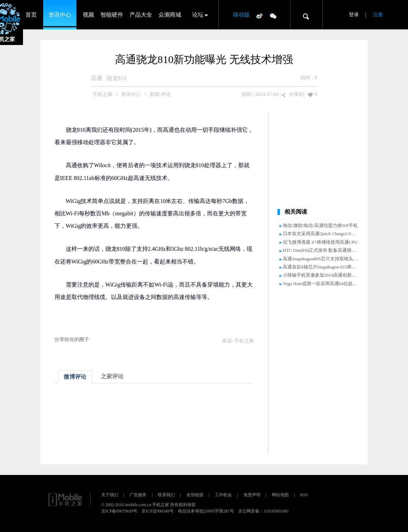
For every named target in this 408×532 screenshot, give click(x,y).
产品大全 (141, 15)
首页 (31, 15)
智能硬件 (112, 15)
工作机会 (223, 495)
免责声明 (252, 495)
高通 (97, 78)
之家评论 (112, 376)
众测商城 (170, 15)
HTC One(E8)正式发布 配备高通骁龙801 (323, 250)
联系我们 (166, 495)
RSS (304, 495)
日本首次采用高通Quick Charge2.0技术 (321, 234)
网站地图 (280, 495)
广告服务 (138, 495)
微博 (259, 16)
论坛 (198, 15)
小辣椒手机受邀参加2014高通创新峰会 (322, 275)
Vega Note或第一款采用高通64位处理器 (322, 284)
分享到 (296, 94)
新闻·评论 (160, 94)
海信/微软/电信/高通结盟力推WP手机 (320, 225)
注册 (378, 15)
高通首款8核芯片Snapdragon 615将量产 (322, 267)
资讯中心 (60, 15)
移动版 (241, 15)
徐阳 (247, 94)
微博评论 (75, 377)
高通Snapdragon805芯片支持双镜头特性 (323, 259)
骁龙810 (116, 78)
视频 (88, 15)
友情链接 (195, 495)
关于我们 (110, 495)
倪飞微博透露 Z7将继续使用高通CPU (320, 242)
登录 (354, 15)
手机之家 (103, 94)
